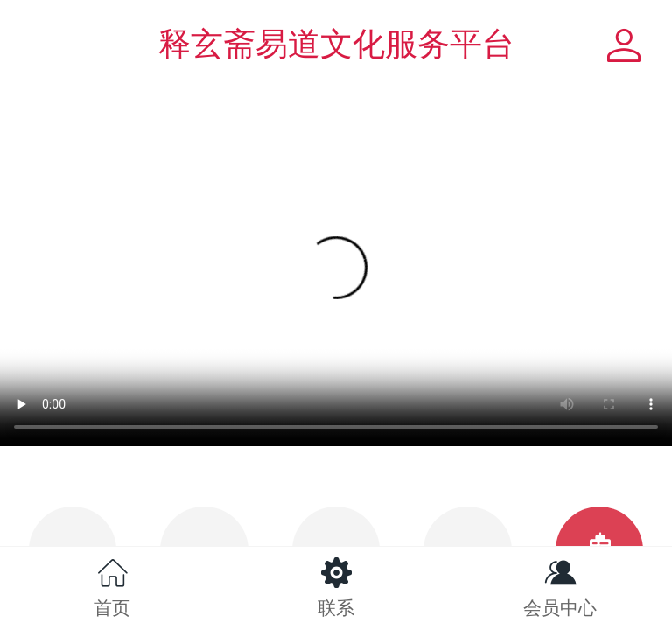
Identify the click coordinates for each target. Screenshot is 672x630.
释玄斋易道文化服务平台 (336, 44)
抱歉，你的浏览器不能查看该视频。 (336, 278)
